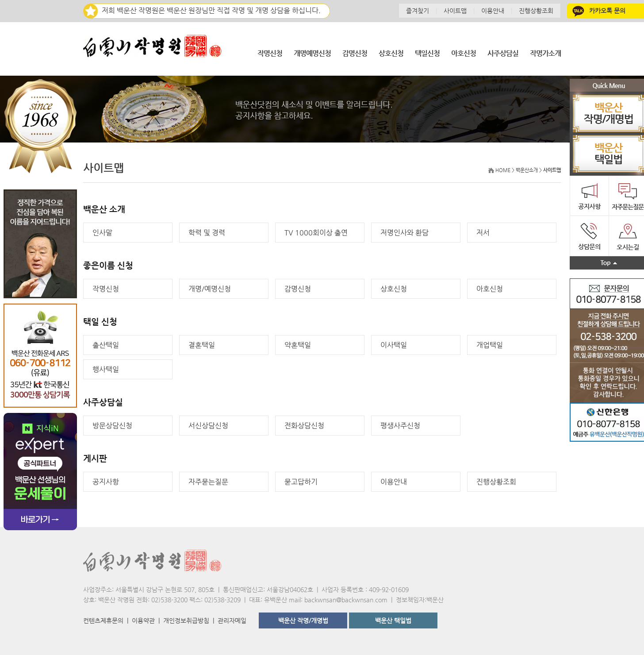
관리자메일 (232, 620)
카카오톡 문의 (598, 11)
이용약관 (143, 620)
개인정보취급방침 (186, 620)
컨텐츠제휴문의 (103, 620)
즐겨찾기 (418, 11)
